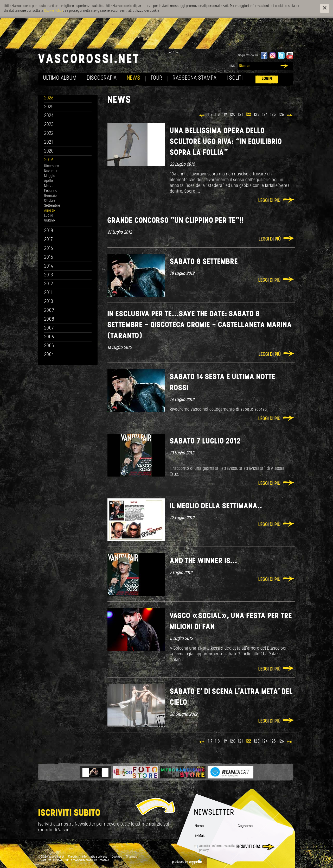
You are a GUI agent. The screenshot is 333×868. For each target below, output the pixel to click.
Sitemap (132, 857)
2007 (49, 328)
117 (210, 115)
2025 (49, 107)
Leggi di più (269, 201)
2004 (49, 355)
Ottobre (50, 201)
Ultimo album (60, 78)
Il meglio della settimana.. (216, 506)
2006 (49, 337)
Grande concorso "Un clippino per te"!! (176, 221)
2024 (49, 116)
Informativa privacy (95, 857)
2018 (49, 231)
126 (281, 115)
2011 (48, 293)
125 (273, 115)
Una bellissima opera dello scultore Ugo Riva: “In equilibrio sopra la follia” (226, 142)
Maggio (50, 176)
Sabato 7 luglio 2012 (205, 442)
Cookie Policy (54, 11)
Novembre (52, 171)
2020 (49, 151)
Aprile (49, 181)
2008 (49, 319)
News (134, 78)
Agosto (50, 211)
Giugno (50, 221)
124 (265, 115)
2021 (49, 142)
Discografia (102, 78)
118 (217, 115)
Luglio (49, 216)
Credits (73, 857)
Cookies (117, 857)
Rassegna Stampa (195, 78)
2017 (49, 240)
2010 (49, 302)
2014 (49, 266)
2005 (49, 346)
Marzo (49, 186)
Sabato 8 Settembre (204, 262)
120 (233, 115)
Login (267, 79)
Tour (157, 78)
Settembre (52, 206)
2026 (49, 98)
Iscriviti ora (248, 847)
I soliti (235, 78)
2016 (49, 249)
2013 (49, 275)
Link (232, 66)
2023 (49, 125)
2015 (49, 258)
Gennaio (50, 196)
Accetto (217, 848)
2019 (49, 160)
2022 (49, 134)
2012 (49, 284)
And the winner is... (204, 561)
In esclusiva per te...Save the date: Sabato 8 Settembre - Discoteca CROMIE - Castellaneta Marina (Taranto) (200, 325)
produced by (187, 862)
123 (257, 115)
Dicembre (52, 166)
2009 (49, 311)
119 (225, 115)
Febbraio (51, 191)
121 (241, 115)
